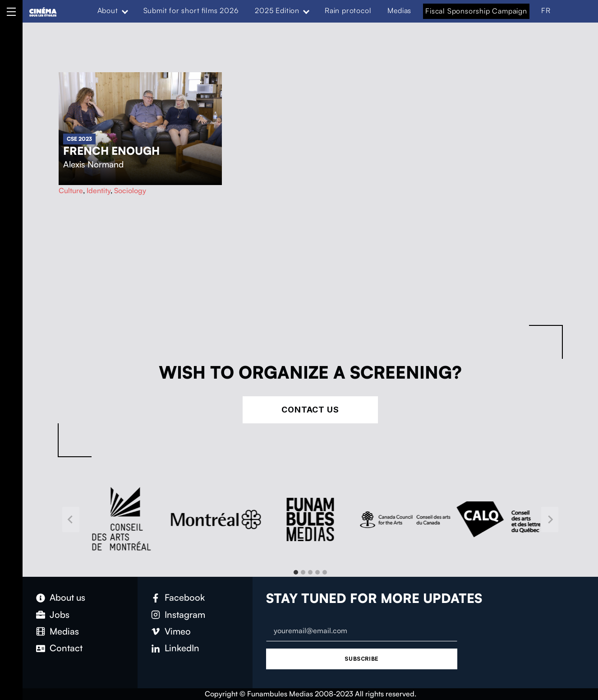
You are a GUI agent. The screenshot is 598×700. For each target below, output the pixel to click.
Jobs (60, 614)
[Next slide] (550, 520)
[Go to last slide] (71, 520)
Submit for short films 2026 (191, 10)
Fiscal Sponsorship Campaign (476, 11)
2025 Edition (277, 10)
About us (67, 597)
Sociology (130, 190)
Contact (66, 648)
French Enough (111, 151)
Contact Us (310, 410)
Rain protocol (348, 10)
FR (546, 10)
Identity (99, 190)
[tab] (296, 572)
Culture (71, 190)
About (108, 10)
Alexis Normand (93, 164)
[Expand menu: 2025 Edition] (306, 11)
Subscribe (361, 659)
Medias (399, 10)
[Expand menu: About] (125, 11)
